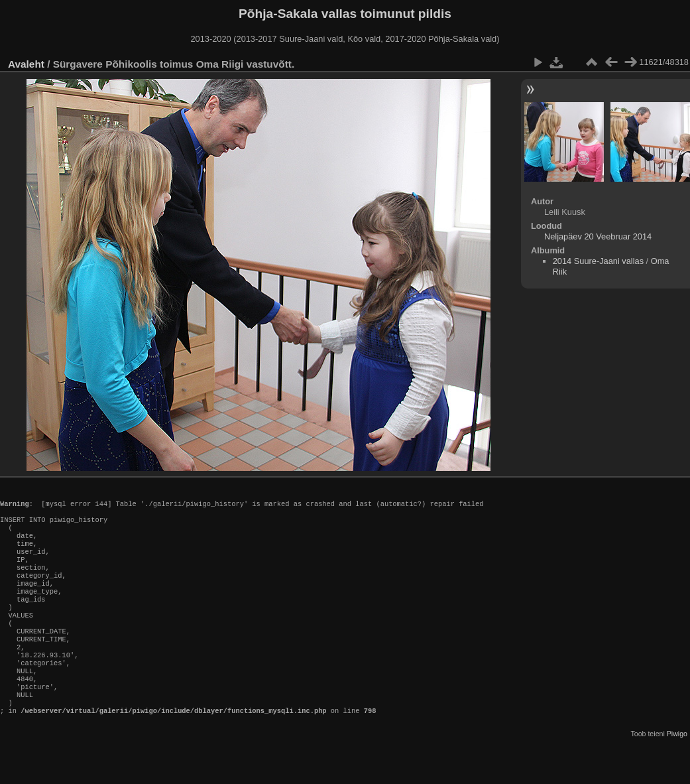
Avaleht (26, 64)
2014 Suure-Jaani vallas (598, 261)
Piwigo (677, 773)
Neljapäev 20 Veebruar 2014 (598, 236)
